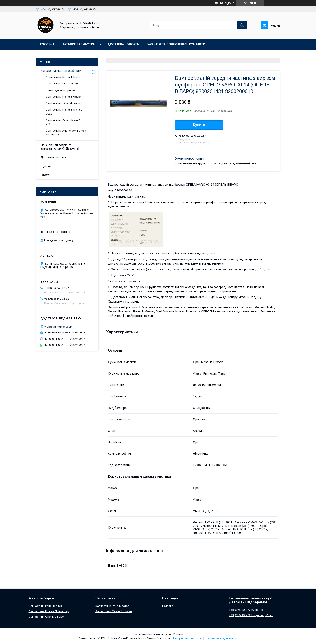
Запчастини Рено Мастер (112, 606)
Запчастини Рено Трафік (45, 606)
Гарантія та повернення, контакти (176, 44)
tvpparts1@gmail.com (58, 326)
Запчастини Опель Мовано (114, 611)
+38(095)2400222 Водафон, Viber (251, 615)
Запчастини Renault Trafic (63, 77)
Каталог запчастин (79, 44)
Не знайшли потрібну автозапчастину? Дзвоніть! (60, 147)
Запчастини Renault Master (64, 97)
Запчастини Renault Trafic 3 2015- (64, 112)
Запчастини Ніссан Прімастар (49, 611)
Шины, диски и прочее (61, 90)
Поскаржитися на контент (187, 638)
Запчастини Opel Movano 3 (64, 103)
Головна (47, 44)
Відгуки (46, 166)
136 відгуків (227, 3)
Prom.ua (178, 634)
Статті (45, 175)
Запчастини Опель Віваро (46, 617)
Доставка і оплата (123, 44)
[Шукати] (242, 25)
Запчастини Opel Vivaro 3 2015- (63, 122)
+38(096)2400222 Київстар (246, 610)
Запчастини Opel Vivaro (62, 84)
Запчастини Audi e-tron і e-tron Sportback (66, 133)
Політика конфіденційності (221, 638)
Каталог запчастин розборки (61, 71)
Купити (199, 125)
